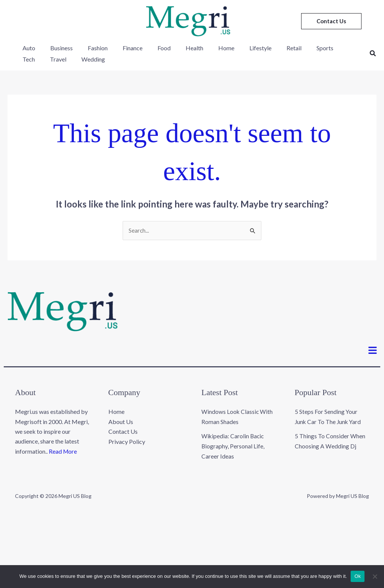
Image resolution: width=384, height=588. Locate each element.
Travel (29, 59)
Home (207, 48)
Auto (27, 48)
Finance (122, 48)
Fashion (90, 48)
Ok (358, 576)
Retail (268, 48)
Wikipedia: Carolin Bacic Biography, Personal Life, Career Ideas (233, 446)
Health (178, 48)
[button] (331, 21)
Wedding (61, 59)
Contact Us (123, 432)
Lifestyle (238, 48)
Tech (323, 48)
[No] (375, 576)
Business (57, 48)
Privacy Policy (127, 441)
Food (151, 48)
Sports (296, 48)
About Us (121, 422)
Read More (63, 452)
